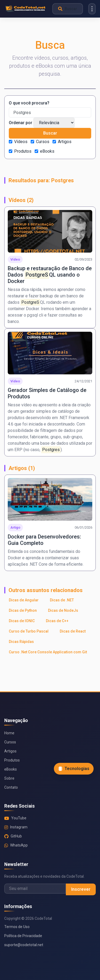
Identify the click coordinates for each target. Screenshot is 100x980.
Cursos (43, 142)
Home (9, 733)
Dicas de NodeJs (63, 610)
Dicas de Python (23, 610)
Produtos (23, 151)
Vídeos (21, 142)
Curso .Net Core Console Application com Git (48, 652)
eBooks (47, 151)
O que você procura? (29, 103)
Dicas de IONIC (22, 621)
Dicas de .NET (62, 600)
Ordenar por (21, 123)
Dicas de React (73, 631)
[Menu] (92, 9)
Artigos (65, 142)
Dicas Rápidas (21, 642)
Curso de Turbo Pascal (29, 631)
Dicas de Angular (24, 600)
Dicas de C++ (57, 621)
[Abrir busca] (68, 9)
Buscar (50, 133)
